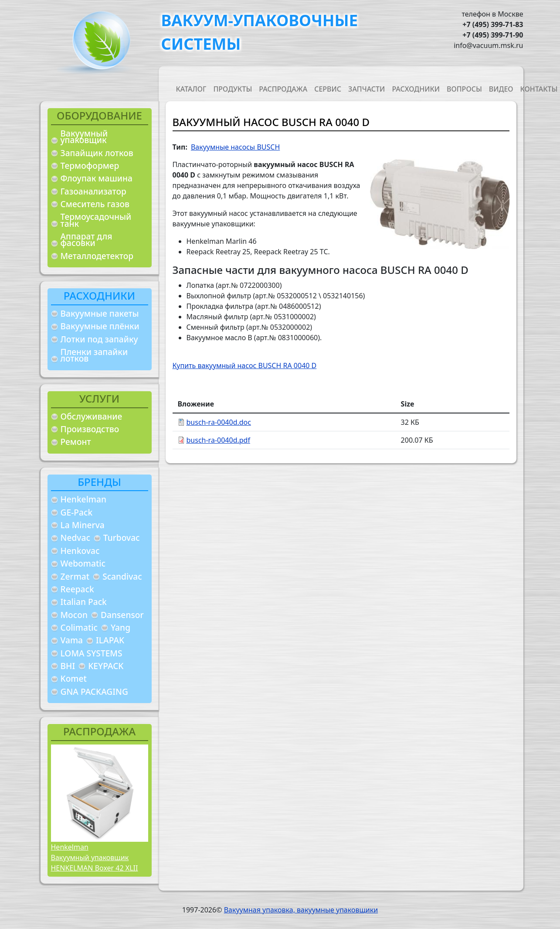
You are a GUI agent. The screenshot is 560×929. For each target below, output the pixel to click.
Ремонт (76, 442)
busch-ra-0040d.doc (219, 422)
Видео (501, 89)
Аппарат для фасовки (87, 240)
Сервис (328, 89)
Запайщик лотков (97, 153)
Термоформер (90, 166)
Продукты (232, 89)
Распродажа (283, 89)
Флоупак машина (97, 178)
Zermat (75, 576)
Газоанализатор (93, 191)
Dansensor (122, 615)
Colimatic (79, 627)
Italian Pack (84, 602)
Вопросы (464, 89)
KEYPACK (106, 666)
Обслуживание (92, 416)
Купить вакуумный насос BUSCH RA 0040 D (245, 365)
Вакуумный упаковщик (84, 137)
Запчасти (367, 89)
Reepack (77, 589)
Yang (120, 627)
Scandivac (122, 576)
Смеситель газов (95, 204)
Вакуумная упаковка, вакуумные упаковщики (301, 910)
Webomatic (83, 563)
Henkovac (80, 551)
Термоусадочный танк (96, 220)
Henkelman (84, 499)
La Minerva (83, 525)
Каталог (191, 89)
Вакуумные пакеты (100, 313)
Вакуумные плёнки (100, 326)
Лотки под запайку (99, 339)
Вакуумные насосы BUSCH (235, 147)
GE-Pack (77, 512)
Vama (72, 640)
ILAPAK (110, 640)
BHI (68, 666)
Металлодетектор (97, 256)
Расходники (416, 89)
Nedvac (75, 538)
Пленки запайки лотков (94, 355)
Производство (90, 429)
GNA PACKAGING (94, 692)
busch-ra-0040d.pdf (218, 440)
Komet (74, 678)
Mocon (74, 615)
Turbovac (122, 538)
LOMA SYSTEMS (92, 653)
